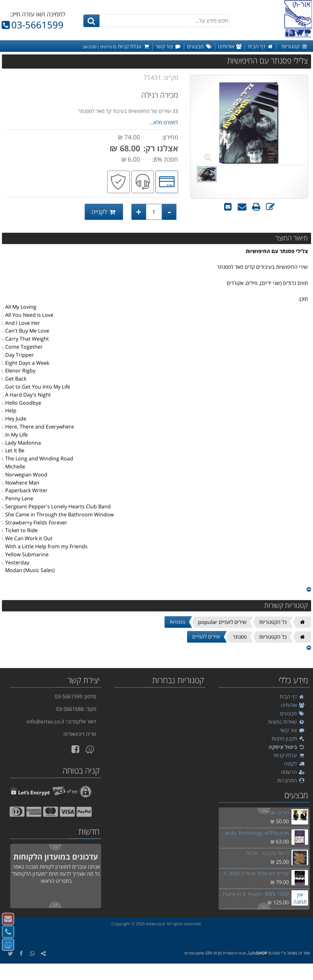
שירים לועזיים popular (222, 622)
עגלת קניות (289, 755)
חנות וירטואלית (234, 953)
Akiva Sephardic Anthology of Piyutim (254, 833)
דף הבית (292, 697)
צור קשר (292, 730)
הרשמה (293, 772)
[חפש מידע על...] (156, 21)
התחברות (291, 780)
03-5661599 (32, 25)
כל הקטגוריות (273, 622)
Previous (264, 906)
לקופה (294, 764)
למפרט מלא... (164, 122)
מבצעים (293, 713)
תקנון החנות (288, 739)
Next (264, 811)
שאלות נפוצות (286, 722)
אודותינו (293, 705)
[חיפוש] (91, 21)
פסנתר (240, 637)
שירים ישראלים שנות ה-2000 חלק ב (254, 873)
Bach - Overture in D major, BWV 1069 (254, 894)
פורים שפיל (277, 813)
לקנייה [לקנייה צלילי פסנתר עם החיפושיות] (104, 212)
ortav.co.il (155, 924)
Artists (178, 622)
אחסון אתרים (194, 953)
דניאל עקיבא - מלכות (267, 853)
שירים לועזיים (206, 636)
